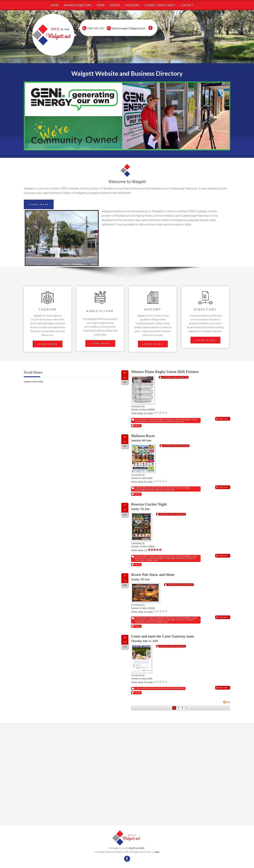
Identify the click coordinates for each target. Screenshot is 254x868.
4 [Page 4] (187, 708)
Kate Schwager (179, 377)
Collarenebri (183, 419)
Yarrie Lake (152, 560)
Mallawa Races (143, 436)
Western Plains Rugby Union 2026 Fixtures (165, 372)
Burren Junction (165, 419)
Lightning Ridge (156, 421)
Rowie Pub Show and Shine (153, 575)
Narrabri (140, 490)
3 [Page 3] (182, 708)
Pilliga (180, 620)
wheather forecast (74, 818)
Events (152, 419)
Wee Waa (170, 490)
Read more (223, 419)
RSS (227, 702)
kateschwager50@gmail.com (129, 28)
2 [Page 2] (178, 708)
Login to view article (34, 381)
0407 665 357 (96, 28)
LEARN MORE (39, 204)
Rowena (170, 421)
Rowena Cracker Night (149, 504)
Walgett (179, 421)
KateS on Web (137, 848)
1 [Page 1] (174, 708)
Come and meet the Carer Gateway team (163, 636)
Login (157, 852)
